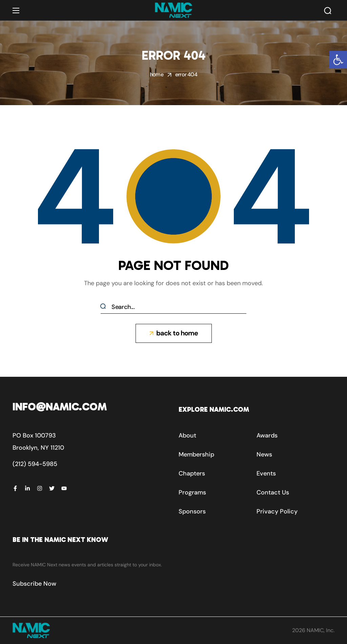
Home (157, 74)
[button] (338, 60)
